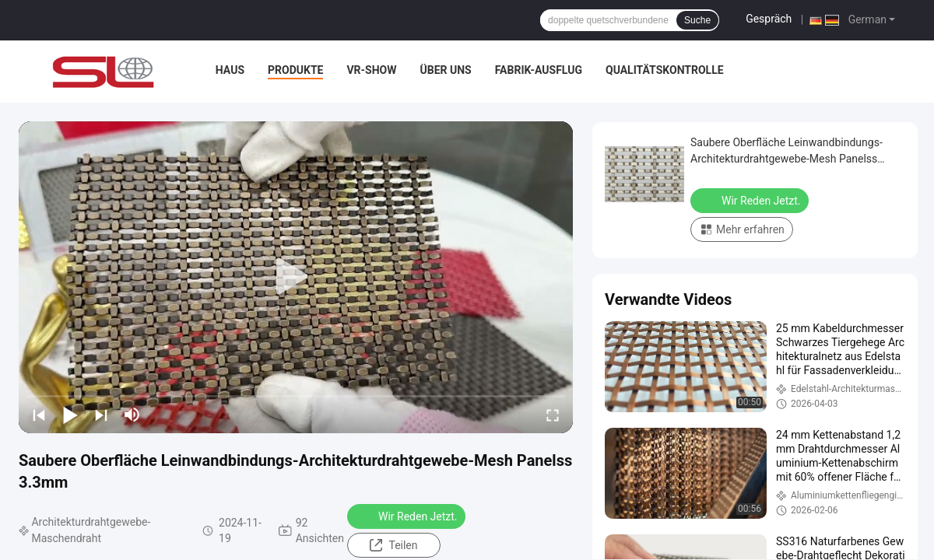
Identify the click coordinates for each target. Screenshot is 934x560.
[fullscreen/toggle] (553, 415)
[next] (101, 415)
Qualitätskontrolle (665, 70)
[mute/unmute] (132, 415)
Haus (230, 70)
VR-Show (371, 70)
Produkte (295, 70)
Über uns (445, 70)
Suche (697, 20)
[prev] (39, 415)
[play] (296, 277)
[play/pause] (70, 415)
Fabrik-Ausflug (539, 70)
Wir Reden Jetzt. (408, 516)
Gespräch (769, 19)
